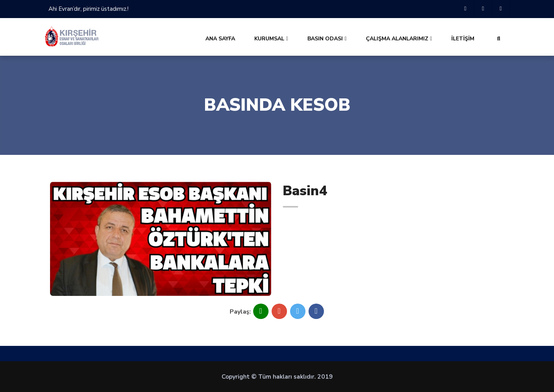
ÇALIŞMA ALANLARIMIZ (399, 39)
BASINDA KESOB (277, 105)
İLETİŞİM (463, 39)
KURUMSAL (271, 39)
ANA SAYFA (220, 39)
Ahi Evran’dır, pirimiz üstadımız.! (88, 9)
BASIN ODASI (327, 39)
